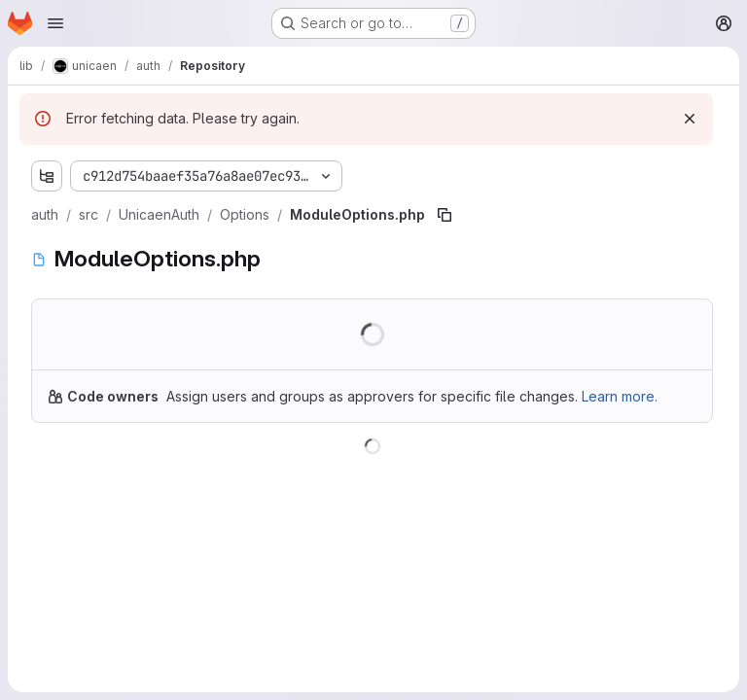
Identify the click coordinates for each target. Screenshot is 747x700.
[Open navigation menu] (55, 23)
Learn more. (620, 396)
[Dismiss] (690, 119)
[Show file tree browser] (47, 176)
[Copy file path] (445, 215)
